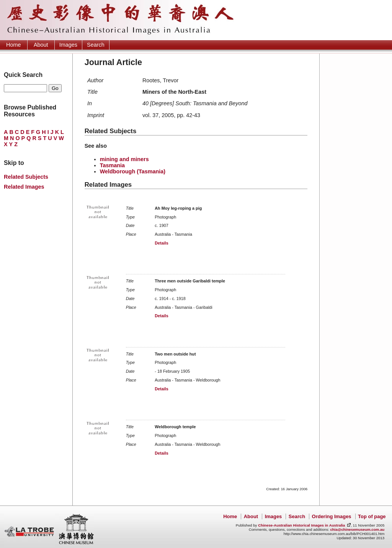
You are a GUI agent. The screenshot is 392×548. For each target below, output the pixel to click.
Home (13, 45)
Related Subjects (26, 177)
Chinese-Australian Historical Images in (301, 525)
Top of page (372, 516)
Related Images (24, 187)
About (41, 45)
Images (68, 45)
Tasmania (112, 165)
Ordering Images (332, 516)
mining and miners (124, 159)
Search (96, 45)
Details (161, 243)
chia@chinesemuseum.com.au (357, 529)
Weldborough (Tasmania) (133, 171)
